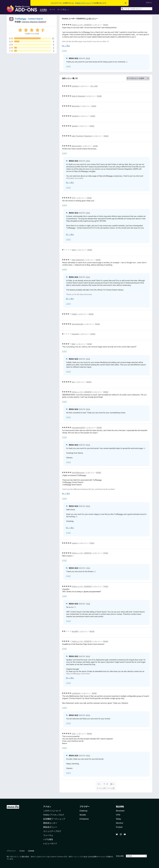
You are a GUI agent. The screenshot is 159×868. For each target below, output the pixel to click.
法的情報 (31, 851)
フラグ (64, 51)
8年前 (92, 631)
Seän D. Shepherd (78, 96)
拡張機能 (43, 10)
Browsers (120, 811)
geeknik (75, 126)
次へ (112, 784)
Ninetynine (76, 106)
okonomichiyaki (77, 324)
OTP (73, 198)
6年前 (89, 382)
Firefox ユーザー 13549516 (81, 25)
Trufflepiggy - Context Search (29, 19)
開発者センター (50, 823)
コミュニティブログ (52, 831)
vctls (73, 734)
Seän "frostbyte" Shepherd (82, 136)
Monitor (120, 823)
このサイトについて (52, 811)
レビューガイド (50, 843)
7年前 (92, 543)
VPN (118, 815)
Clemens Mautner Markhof (34, 22)
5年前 (97, 324)
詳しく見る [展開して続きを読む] (66, 46)
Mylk (73, 344)
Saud (74, 250)
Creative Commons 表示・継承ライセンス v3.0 (67, 857)
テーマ (52, 10)
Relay (118, 819)
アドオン (47, 807)
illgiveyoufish (76, 146)
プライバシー (11, 851)
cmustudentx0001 (78, 428)
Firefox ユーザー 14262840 (82, 392)
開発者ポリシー (50, 827)
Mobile (83, 815)
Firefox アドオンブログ (54, 815)
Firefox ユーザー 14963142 (81, 553)
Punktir (74, 314)
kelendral (75, 334)
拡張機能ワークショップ (54, 819)
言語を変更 (120, 856)
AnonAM (75, 631)
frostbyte (75, 86)
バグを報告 (48, 839)
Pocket (119, 827)
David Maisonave (78, 473)
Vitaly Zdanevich (78, 260)
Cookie (22, 851)
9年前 (106, 25)
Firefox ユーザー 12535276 (81, 641)
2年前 (99, 96)
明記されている (16, 857)
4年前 (91, 314)
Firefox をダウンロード (83, 3)
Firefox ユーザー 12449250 (82, 586)
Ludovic (75, 543)
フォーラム (48, 835)
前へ (99, 784)
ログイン (149, 2)
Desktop (83, 811)
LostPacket (76, 693)
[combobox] (137, 9)
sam (73, 382)
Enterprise (84, 819)
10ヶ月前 (94, 86)
